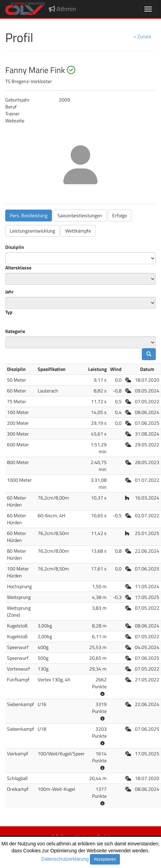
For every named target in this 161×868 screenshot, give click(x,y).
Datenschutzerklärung (65, 859)
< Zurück (142, 36)
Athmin (62, 9)
